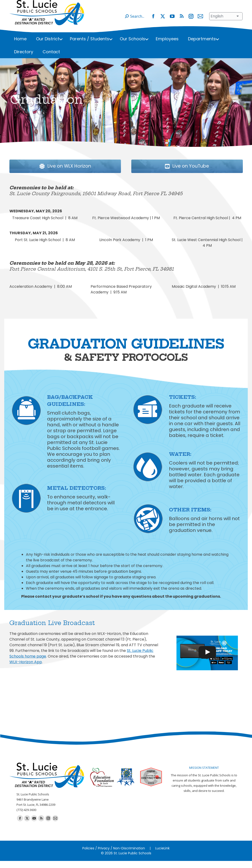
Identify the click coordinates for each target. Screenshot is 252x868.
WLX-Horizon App (26, 669)
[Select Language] (226, 23)
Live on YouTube (204, 173)
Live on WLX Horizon (80, 173)
